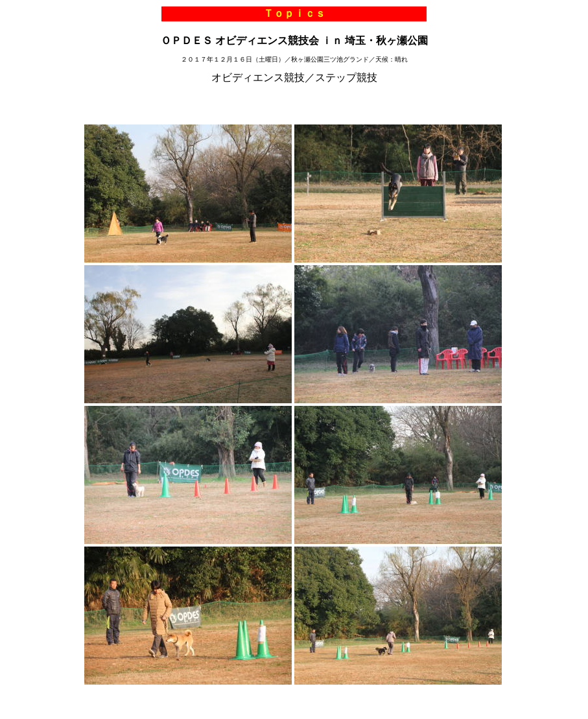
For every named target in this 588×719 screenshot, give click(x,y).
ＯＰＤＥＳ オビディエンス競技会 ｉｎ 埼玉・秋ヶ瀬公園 (294, 41)
